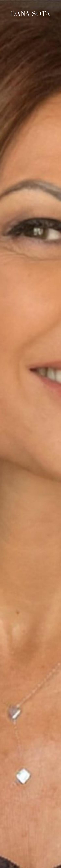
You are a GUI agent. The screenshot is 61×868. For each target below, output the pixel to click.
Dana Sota (30, 14)
